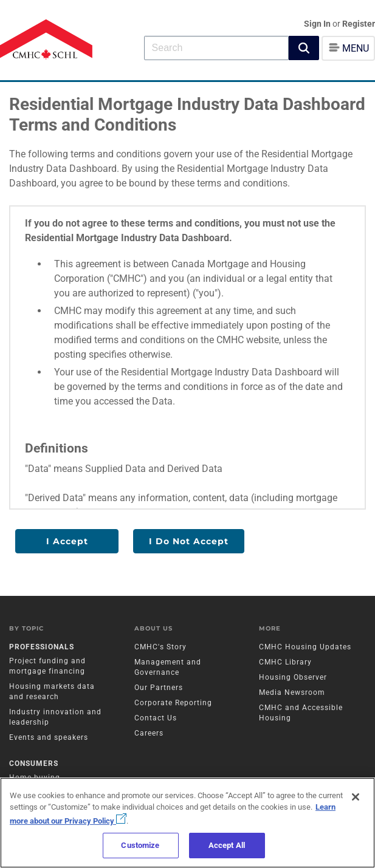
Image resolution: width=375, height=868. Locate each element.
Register (359, 24)
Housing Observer (293, 677)
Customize (140, 845)
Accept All (227, 845)
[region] (187, 823)
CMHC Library (285, 662)
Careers (149, 733)
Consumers (34, 764)
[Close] (356, 797)
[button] (304, 48)
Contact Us (156, 718)
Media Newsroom (292, 692)
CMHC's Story (160, 647)
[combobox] (216, 48)
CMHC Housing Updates (305, 647)
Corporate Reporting (173, 703)
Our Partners (159, 688)
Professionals (42, 647)
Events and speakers (49, 737)
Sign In (318, 24)
